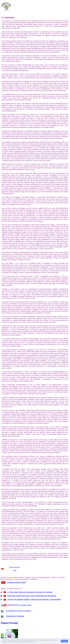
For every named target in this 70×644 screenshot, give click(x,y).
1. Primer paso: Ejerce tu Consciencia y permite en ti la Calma (30, 592)
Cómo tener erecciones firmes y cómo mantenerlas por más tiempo (32, 596)
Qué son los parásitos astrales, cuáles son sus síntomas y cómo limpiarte (34, 599)
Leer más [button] (33, 642)
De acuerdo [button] (64, 641)
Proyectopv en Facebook (15, 616)
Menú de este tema (15, 567)
